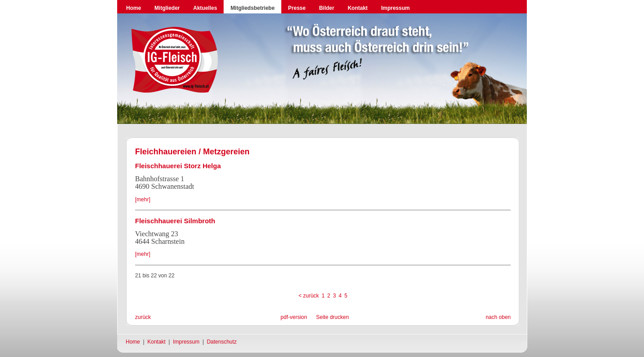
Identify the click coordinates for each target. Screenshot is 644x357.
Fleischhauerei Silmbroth (175, 221)
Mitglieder (167, 8)
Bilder (326, 8)
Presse (297, 8)
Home (133, 8)
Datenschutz (222, 342)
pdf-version (294, 317)
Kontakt (358, 8)
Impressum (395, 8)
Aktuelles (205, 8)
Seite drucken (333, 317)
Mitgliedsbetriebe (252, 8)
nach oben (498, 317)
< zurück (309, 296)
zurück (143, 317)
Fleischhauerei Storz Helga (178, 166)
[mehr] (143, 200)
